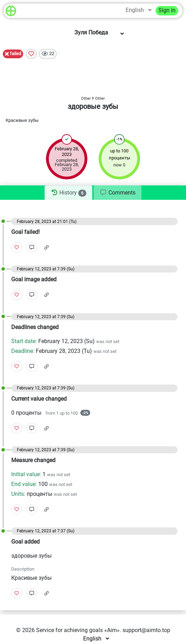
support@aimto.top (146, 630)
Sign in (167, 10)
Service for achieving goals (69, 630)
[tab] (68, 193)
